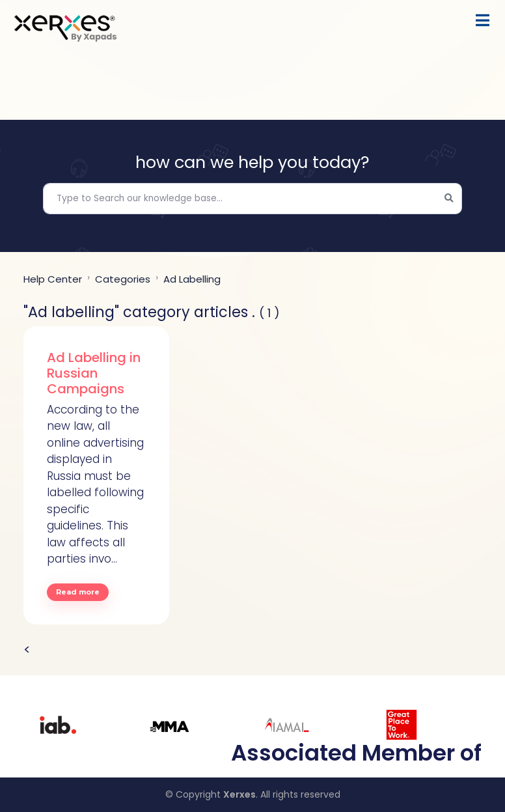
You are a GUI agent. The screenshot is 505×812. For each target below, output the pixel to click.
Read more (78, 592)
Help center (53, 279)
